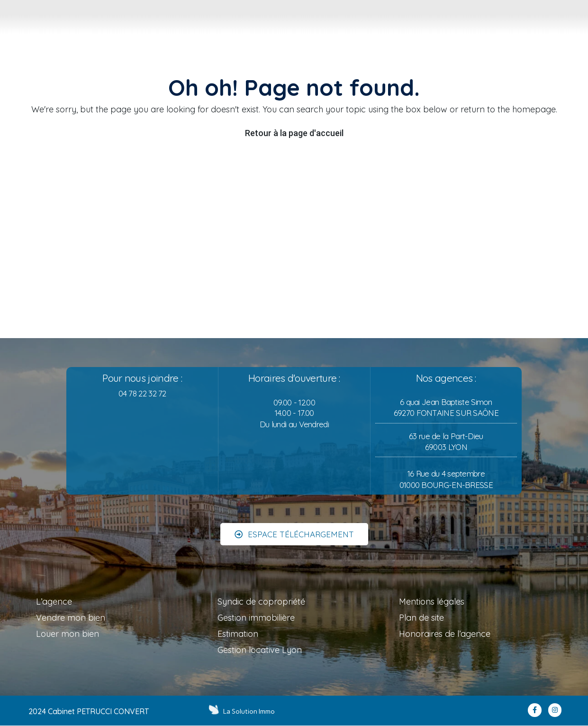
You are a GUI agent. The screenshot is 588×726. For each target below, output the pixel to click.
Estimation (238, 634)
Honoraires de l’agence (445, 634)
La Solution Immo (250, 711)
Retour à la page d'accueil (294, 133)
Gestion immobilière (256, 618)
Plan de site (421, 618)
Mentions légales (432, 602)
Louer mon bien (68, 634)
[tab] (225, 26)
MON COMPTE (566, 36)
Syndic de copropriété (261, 602)
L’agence (54, 602)
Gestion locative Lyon (260, 650)
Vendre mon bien (71, 618)
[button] (294, 529)
